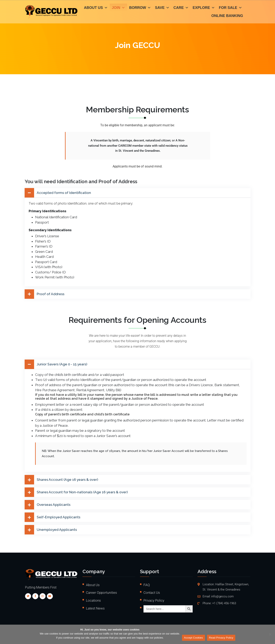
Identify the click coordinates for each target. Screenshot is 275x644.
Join (118, 8)
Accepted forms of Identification (64, 193)
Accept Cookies (193, 638)
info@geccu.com (222, 596)
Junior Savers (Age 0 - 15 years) (62, 364)
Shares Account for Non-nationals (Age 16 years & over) (82, 492)
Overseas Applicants (54, 505)
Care (181, 8)
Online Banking (227, 16)
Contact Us (152, 593)
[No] (270, 634)
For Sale (231, 8)
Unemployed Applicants (57, 530)
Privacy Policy (154, 600)
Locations (93, 600)
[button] (138, 193)
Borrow (140, 8)
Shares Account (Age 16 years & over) (67, 480)
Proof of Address (51, 294)
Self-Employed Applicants (59, 517)
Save (162, 8)
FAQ (147, 585)
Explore (204, 8)
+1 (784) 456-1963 (224, 603)
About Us (96, 8)
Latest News (95, 608)
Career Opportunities (101, 593)
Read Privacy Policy (221, 638)
